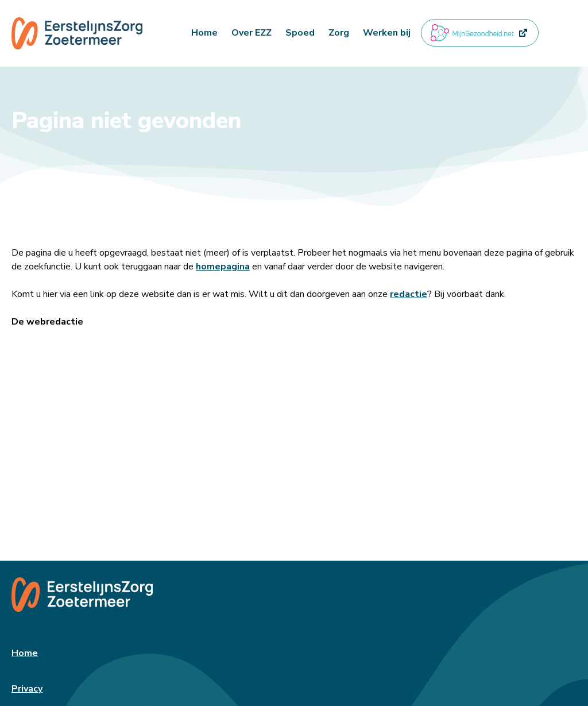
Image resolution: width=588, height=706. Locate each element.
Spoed (300, 33)
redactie (409, 294)
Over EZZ (252, 33)
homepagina (223, 267)
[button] (553, 33)
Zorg (339, 33)
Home (204, 33)
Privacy (27, 689)
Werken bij (387, 33)
